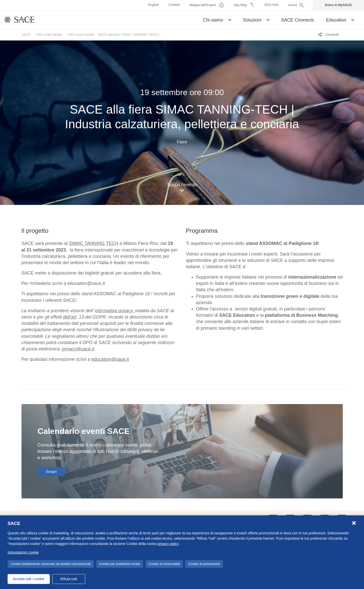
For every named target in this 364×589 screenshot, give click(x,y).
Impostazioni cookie (23, 552)
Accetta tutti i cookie (29, 579)
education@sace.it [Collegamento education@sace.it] (110, 359)
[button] (230, 19)
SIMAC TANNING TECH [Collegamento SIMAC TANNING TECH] (94, 243)
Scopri (51, 471)
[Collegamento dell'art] (70, 317)
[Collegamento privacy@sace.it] (78, 349)
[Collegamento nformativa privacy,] (115, 311)
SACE (26, 35)
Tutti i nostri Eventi (80, 35)
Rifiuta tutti (69, 579)
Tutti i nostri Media (49, 35)
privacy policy (168, 544)
